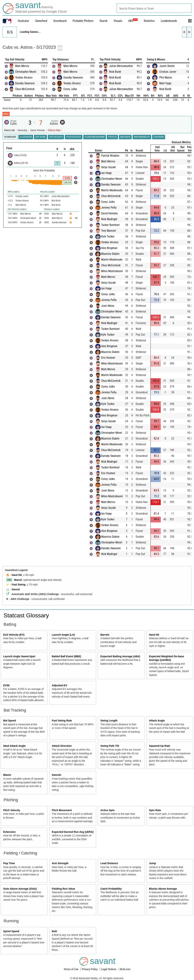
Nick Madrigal (109, 219)
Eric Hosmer (108, 358)
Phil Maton (166, 77)
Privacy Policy (90, 969)
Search (104, 21)
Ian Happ (106, 173)
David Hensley (109, 213)
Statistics (149, 21)
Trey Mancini (109, 231)
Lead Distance (109, 863)
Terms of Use (71, 969)
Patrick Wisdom (110, 156)
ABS (133, 21)
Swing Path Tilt (110, 746)
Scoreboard (60, 21)
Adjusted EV (60, 685)
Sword (16, 589)
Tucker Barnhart (110, 225)
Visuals (118, 21)
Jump (152, 863)
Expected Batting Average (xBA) (120, 656)
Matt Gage (165, 83)
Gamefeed (41, 21)
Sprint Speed (11, 931)
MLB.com (125, 969)
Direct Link (10, 130)
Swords (57, 775)
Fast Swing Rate (62, 721)
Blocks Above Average (163, 889)
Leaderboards (169, 21)
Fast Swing (19, 585)
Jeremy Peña (109, 208)
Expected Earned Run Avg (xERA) (73, 832)
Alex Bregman (109, 248)
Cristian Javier (168, 72)
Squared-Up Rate (160, 746)
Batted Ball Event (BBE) (66, 656)
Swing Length (109, 721)
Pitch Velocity (12, 810)
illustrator (23, 21)
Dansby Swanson (25, 83)
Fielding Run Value (63, 889)
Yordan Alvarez (24, 77)
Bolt (54, 931)
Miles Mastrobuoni (112, 271)
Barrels (105, 635)
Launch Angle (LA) (63, 635)
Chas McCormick (25, 89)
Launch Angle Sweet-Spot (19, 656)
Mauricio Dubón (110, 254)
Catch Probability (111, 889)
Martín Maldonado (112, 190)
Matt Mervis (22, 66)
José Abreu (108, 306)
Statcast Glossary (26, 615)
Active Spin (107, 810)
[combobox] (154, 8)
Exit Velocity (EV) (14, 635)
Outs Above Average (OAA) (20, 889)
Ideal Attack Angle (14, 746)
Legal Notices (109, 969)
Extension (9, 832)
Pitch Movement (62, 810)
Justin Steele (167, 66)
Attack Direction (62, 746)
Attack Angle (157, 721)
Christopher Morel (26, 72)
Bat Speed (10, 721)
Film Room (159, 137)
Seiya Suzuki (108, 167)
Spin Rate (155, 810)
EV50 (6, 685)
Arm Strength (60, 863)
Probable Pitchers (83, 21)
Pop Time (9, 863)
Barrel (18, 580)
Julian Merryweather (121, 66)
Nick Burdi (115, 72)
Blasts (7, 775)
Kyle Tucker (108, 236)
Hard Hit (17, 575)
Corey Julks (70, 89)
